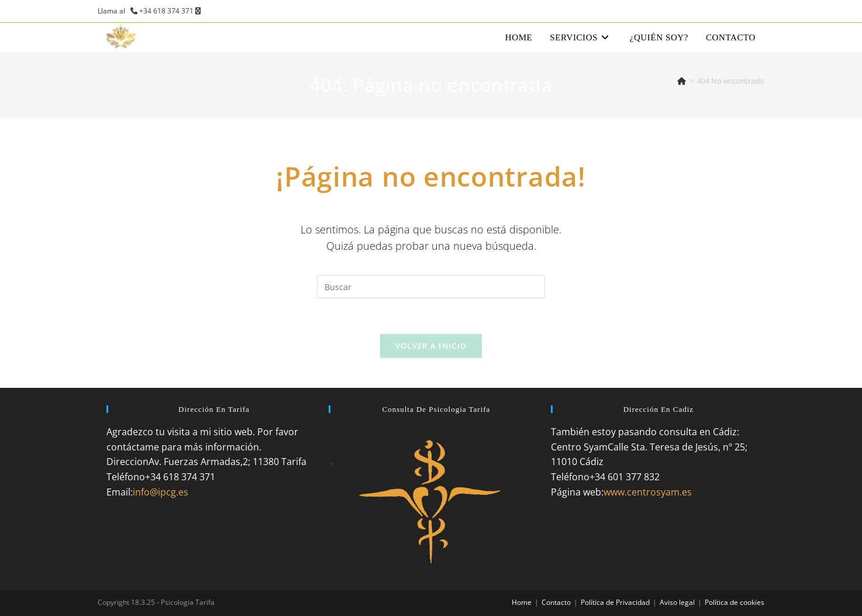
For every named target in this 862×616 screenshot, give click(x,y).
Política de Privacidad (615, 602)
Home (522, 602)
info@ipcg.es (161, 492)
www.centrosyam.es (648, 492)
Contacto (556, 602)
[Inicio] (682, 81)
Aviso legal (677, 602)
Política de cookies (735, 602)
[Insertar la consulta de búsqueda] (431, 287)
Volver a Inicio (431, 346)
